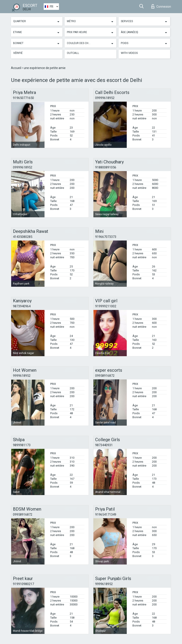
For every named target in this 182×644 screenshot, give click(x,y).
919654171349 (106, 515)
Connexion (161, 6)
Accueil (16, 68)
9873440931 (104, 445)
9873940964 (22, 306)
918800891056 (106, 167)
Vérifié (18, 53)
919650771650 (23, 98)
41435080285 (23, 237)
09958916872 (105, 376)
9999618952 (22, 376)
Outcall (73, 53)
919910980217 (23, 584)
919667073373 (106, 237)
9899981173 (22, 445)
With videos (129, 53)
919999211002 (106, 306)
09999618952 (105, 98)
